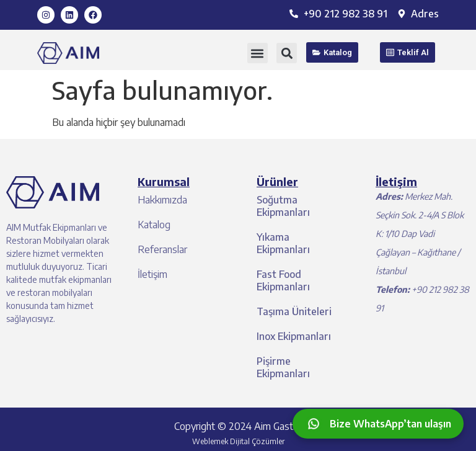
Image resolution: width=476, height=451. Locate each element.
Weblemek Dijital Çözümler (238, 441)
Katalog (154, 225)
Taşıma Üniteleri (294, 311)
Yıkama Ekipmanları (283, 243)
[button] (258, 53)
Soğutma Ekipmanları (283, 206)
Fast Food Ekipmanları (283, 280)
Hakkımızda (162, 200)
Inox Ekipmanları (294, 336)
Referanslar (162, 249)
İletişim (152, 274)
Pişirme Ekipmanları (283, 367)
